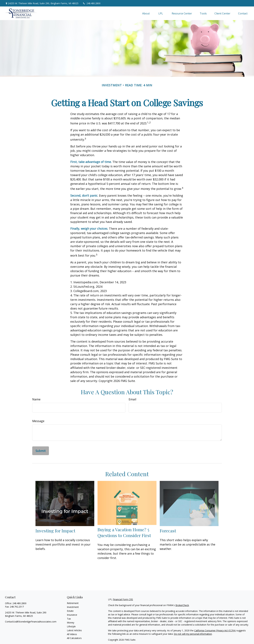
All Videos (72, 634)
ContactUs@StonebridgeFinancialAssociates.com (31, 622)
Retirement (73, 603)
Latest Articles (74, 630)
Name (36, 399)
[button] (146, 13)
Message (38, 421)
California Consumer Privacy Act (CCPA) (215, 630)
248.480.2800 (91, 3)
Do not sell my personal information (193, 634)
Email (132, 399)
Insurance (72, 615)
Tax (69, 619)
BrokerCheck (182, 605)
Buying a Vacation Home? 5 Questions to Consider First (124, 532)
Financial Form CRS (123, 599)
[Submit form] (41, 451)
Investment (73, 607)
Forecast (168, 531)
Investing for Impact (55, 531)
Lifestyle (71, 626)
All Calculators (74, 638)
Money (71, 623)
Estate (70, 611)
